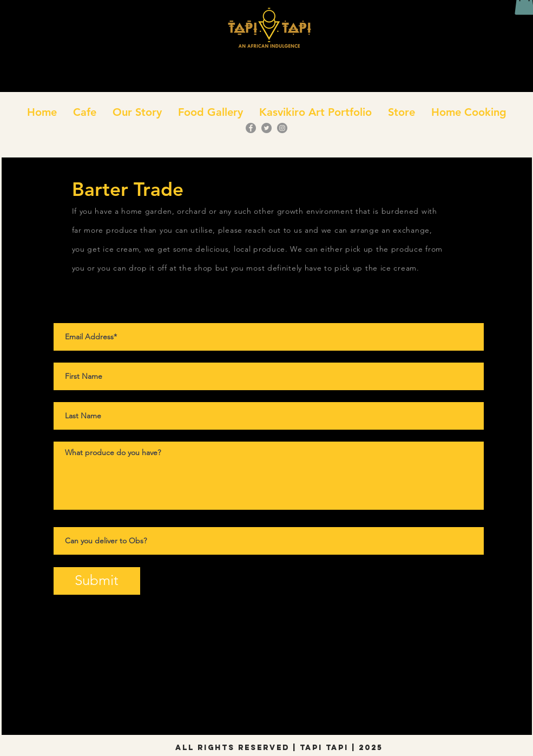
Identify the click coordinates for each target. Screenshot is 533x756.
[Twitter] (266, 128)
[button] (85, 112)
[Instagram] (282, 128)
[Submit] (97, 581)
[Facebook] (251, 128)
